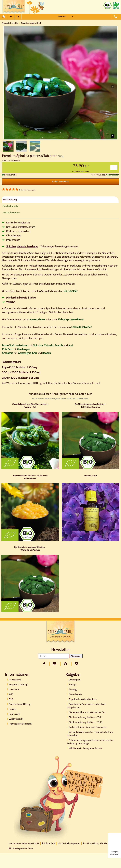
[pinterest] (66, 667)
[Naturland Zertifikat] (116, 5)
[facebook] (45, 667)
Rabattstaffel (15, 683)
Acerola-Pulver (37, 323)
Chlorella (49, 349)
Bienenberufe (75, 697)
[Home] (5, 17)
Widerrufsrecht (16, 722)
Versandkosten (113, 178)
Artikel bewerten (11, 216)
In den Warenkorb (61, 185)
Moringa (73, 688)
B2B (11, 702)
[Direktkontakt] (59, 800)
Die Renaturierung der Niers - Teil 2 (86, 725)
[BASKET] (115, 17)
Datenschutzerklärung (20, 707)
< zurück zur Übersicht (11, 164)
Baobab (47, 356)
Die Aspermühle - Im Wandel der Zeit (87, 716)
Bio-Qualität (71, 294)
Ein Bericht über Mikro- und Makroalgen (88, 730)
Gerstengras (24, 352)
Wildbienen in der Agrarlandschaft (85, 752)
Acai (71, 349)
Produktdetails (10, 209)
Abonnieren (76, 659)
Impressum (14, 717)
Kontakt (13, 712)
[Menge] (114, 171)
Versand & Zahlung (18, 688)
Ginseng (73, 693)
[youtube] (55, 667)
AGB (11, 697)
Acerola (59, 349)
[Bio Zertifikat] (108, 5)
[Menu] (11, 17)
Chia (35, 356)
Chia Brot (7, 352)
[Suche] (18, 17)
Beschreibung (10, 203)
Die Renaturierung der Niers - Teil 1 (85, 720)
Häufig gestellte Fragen (20, 727)
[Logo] (60, 635)
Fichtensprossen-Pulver (71, 323)
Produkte (62, 17)
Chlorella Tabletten (82, 330)
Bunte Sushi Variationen (15, 349)
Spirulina (38, 349)
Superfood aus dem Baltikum (83, 702)
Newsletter (14, 693)
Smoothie (8, 356)
